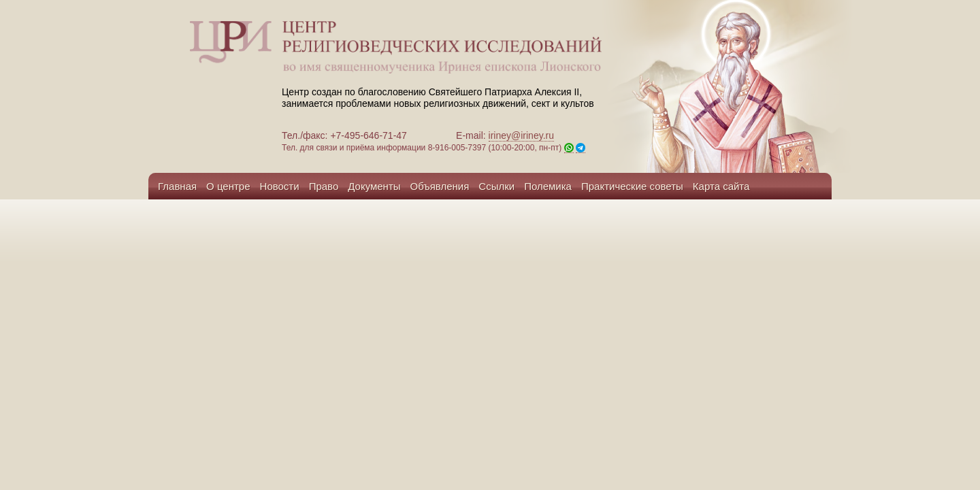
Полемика (548, 186)
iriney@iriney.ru (521, 135)
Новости (280, 186)
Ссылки (496, 186)
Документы (374, 186)
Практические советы (632, 186)
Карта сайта (721, 186)
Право (324, 186)
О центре (228, 186)
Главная (177, 186)
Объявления (440, 186)
